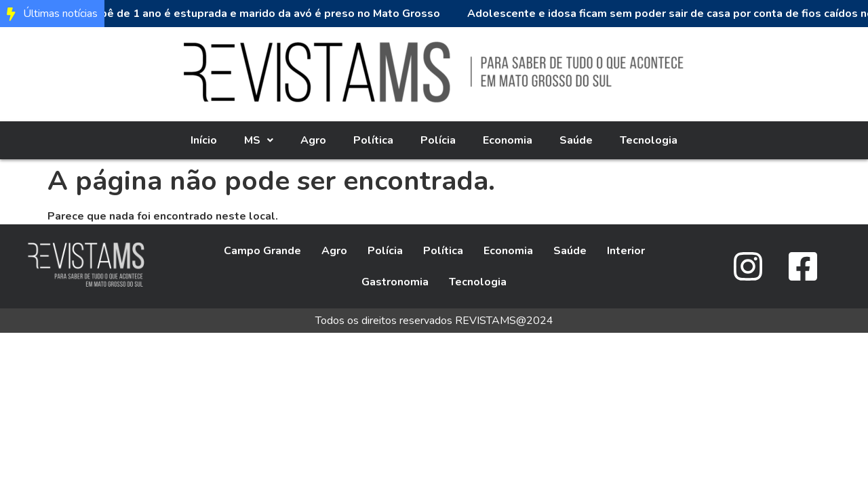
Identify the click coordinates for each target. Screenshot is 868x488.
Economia (508, 140)
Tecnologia (649, 140)
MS (259, 140)
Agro (313, 140)
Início (204, 140)
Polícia (438, 140)
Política (373, 140)
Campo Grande (262, 251)
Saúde (576, 140)
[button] (259, 140)
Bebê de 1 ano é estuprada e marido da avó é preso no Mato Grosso (266, 14)
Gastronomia (395, 282)
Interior (626, 251)
